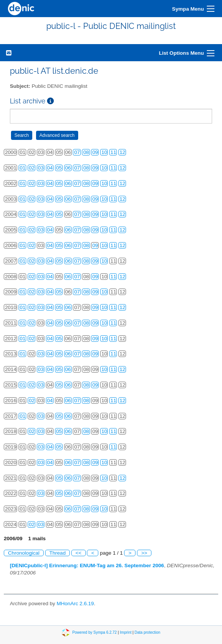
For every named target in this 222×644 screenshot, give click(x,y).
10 (104, 152)
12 (122, 152)
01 (23, 168)
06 (68, 168)
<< (79, 553)
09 (95, 152)
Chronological (24, 553)
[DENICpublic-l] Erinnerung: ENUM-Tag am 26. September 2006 (87, 565)
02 (32, 168)
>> (144, 553)
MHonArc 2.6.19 (75, 604)
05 (59, 168)
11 (113, 152)
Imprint (126, 632)
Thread (57, 553)
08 (86, 152)
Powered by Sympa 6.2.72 (94, 632)
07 (77, 152)
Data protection (148, 632)
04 (50, 168)
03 (41, 168)
